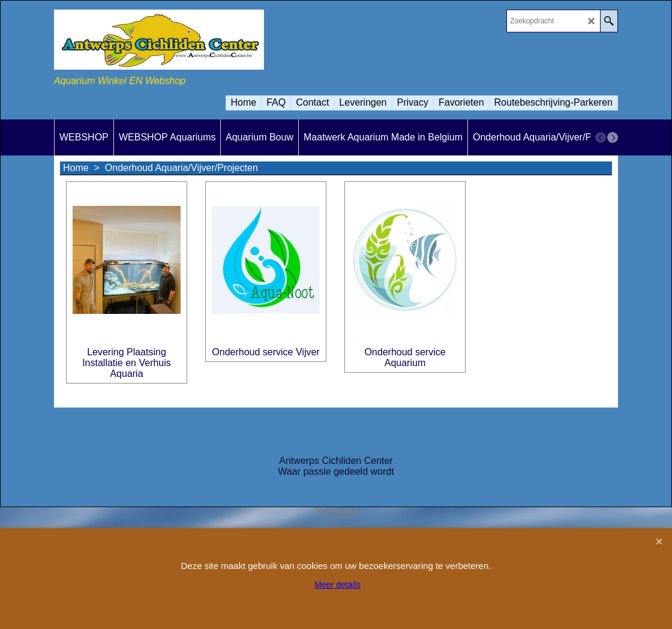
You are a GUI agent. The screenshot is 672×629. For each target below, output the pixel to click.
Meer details (337, 585)
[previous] (601, 137)
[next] (613, 137)
